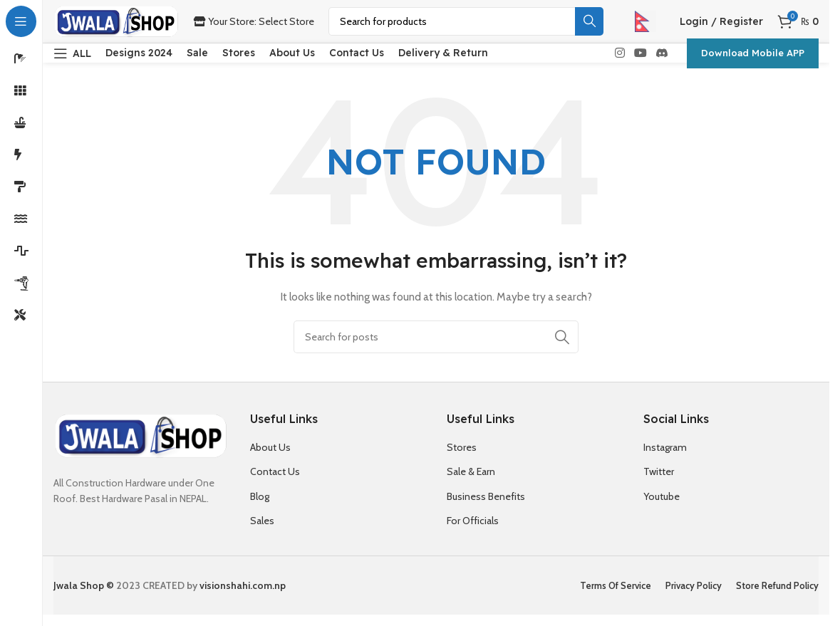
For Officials (473, 530)
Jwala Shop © (84, 595)
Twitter (659, 481)
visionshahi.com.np (243, 595)
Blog (260, 506)
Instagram (665, 457)
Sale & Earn (471, 481)
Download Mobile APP (753, 57)
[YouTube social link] (640, 57)
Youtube (662, 506)
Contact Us (275, 481)
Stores (462, 457)
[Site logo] (116, 20)
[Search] (466, 21)
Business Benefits (486, 506)
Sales (262, 530)
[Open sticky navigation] (72, 58)
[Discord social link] (662, 57)
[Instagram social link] (619, 57)
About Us (270, 457)
